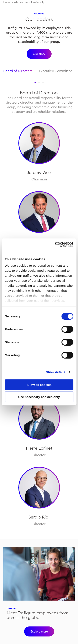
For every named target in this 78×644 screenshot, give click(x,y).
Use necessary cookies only (39, 397)
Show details (56, 372)
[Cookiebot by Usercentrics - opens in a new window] (56, 244)
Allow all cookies (39, 385)
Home (7, 2)
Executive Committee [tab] (56, 71)
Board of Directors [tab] (18, 71)
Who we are (21, 2)
